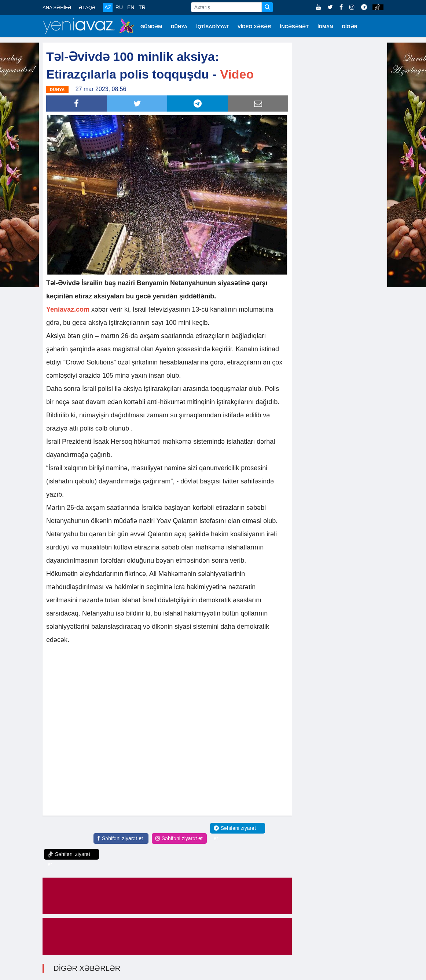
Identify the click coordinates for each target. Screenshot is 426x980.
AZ (108, 7)
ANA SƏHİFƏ (57, 8)
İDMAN (325, 27)
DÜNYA (179, 27)
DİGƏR (350, 27)
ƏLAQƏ (87, 8)
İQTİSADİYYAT (212, 27)
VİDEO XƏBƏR (254, 27)
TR (142, 7)
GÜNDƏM (151, 27)
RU (119, 7)
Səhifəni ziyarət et (120, 838)
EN (131, 7)
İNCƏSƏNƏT (294, 27)
